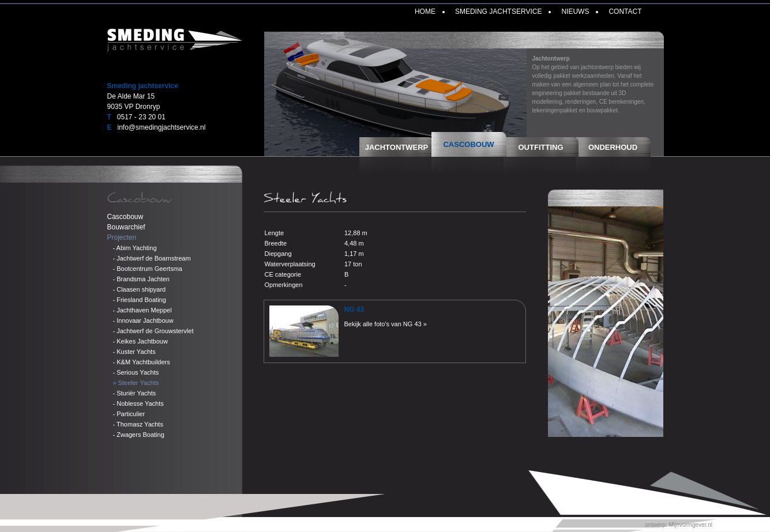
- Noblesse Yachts (138, 403)
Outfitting (541, 147)
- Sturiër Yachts (135, 393)
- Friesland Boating (140, 300)
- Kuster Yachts (134, 352)
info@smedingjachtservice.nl (162, 127)
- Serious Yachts (136, 372)
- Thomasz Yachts (138, 424)
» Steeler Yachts (136, 383)
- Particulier (129, 414)
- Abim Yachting (135, 248)
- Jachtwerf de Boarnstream (152, 258)
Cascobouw (468, 144)
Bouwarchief (126, 227)
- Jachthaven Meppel (142, 310)
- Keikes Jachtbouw (140, 341)
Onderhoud (613, 147)
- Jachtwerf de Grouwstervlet (153, 331)
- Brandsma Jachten (141, 279)
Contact (625, 12)
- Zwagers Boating (139, 435)
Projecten (122, 237)
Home (425, 12)
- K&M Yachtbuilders (142, 362)
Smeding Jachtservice (498, 12)
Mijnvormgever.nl (690, 525)
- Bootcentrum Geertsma (148, 269)
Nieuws (575, 12)
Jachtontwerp (397, 147)
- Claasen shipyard (140, 289)
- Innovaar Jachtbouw (143, 320)
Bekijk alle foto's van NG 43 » (386, 324)
